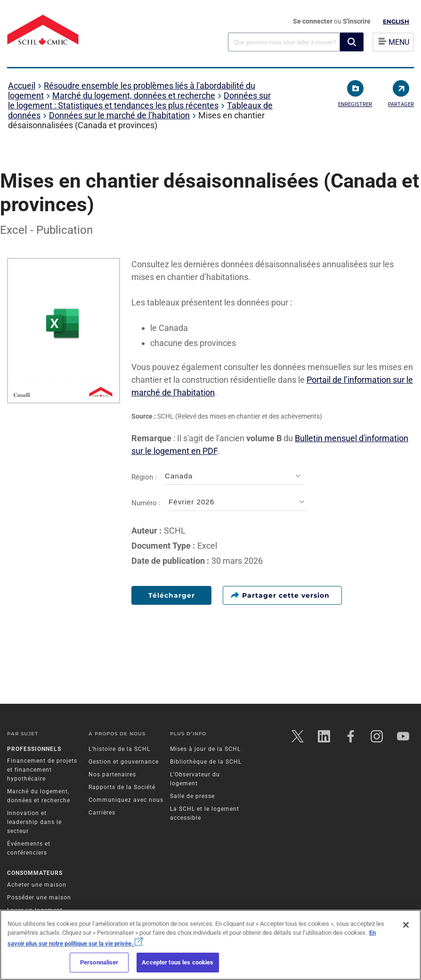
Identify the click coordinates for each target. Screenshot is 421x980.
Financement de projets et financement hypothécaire (42, 770)
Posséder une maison (39, 898)
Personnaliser (99, 962)
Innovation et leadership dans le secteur (34, 822)
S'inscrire (357, 21)
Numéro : (220, 503)
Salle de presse (192, 796)
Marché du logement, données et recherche (134, 95)
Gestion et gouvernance (124, 762)
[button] (352, 42)
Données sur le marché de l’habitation (119, 115)
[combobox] (284, 42)
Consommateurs (35, 873)
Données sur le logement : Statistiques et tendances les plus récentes (139, 100)
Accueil (22, 86)
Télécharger (172, 595)
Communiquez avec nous (126, 800)
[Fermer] (406, 925)
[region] (210, 945)
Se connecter (313, 21)
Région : (218, 477)
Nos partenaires (112, 774)
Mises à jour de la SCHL (205, 749)
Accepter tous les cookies (178, 962)
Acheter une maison (37, 885)
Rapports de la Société (122, 787)
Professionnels (34, 749)
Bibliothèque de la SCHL (206, 762)
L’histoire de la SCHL (119, 749)
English (396, 21)
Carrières (102, 813)
